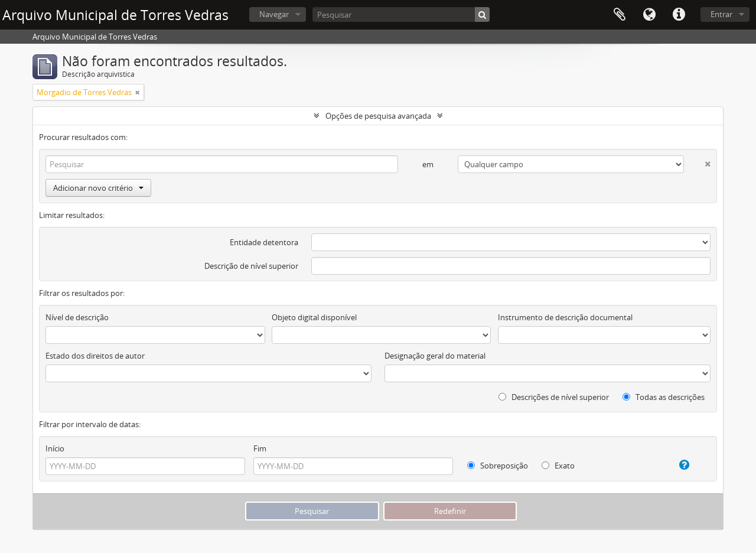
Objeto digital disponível (314, 317)
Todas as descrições (664, 397)
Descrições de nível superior (554, 397)
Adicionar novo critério (98, 188)
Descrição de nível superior (251, 266)
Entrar (721, 14)
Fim (260, 448)
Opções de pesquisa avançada (378, 116)
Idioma (649, 15)
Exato (558, 466)
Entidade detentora (264, 242)
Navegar (274, 14)
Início (55, 448)
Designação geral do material (435, 356)
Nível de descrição (77, 317)
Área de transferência (620, 15)
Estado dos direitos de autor (95, 356)
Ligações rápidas (679, 15)
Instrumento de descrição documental (565, 317)
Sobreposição (498, 466)
